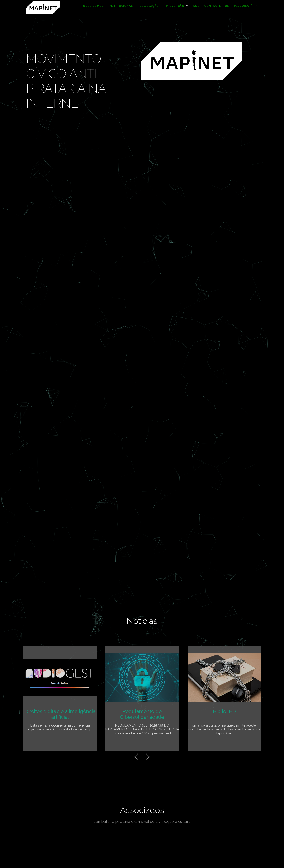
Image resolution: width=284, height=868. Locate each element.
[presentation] (138, 758)
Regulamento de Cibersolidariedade (142, 714)
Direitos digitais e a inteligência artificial (60, 714)
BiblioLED (224, 711)
